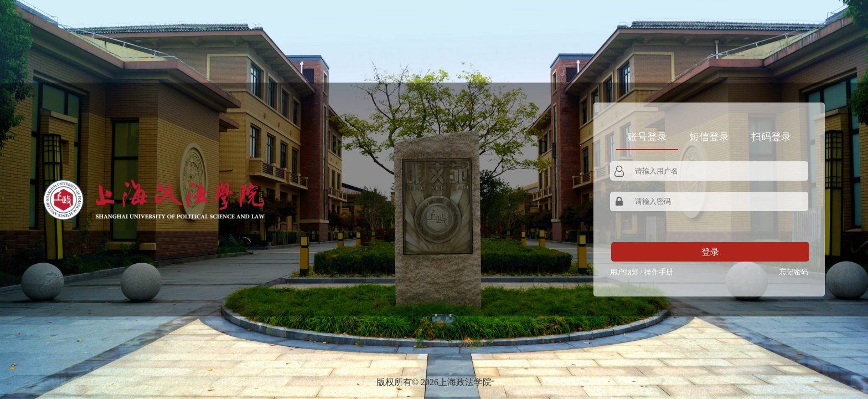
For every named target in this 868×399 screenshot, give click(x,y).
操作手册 (659, 272)
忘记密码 (794, 272)
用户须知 (624, 272)
